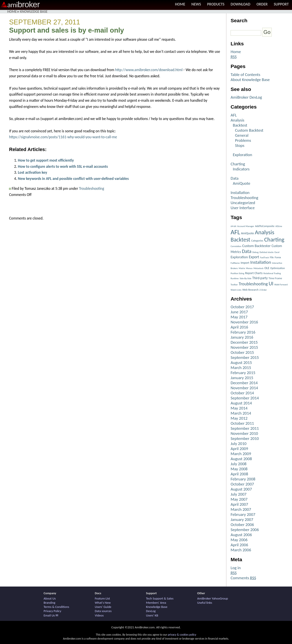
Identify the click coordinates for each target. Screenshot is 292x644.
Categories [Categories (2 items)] (257, 241)
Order (262, 4)
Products (216, 4)
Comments (243, 578)
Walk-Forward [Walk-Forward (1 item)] (281, 285)
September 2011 (245, 428)
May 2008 (239, 469)
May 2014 (239, 408)
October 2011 (242, 423)
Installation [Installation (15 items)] (261, 262)
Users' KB (152, 615)
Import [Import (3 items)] (245, 263)
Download (240, 4)
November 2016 (244, 322)
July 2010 (238, 444)
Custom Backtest (249, 130)
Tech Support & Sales (160, 598)
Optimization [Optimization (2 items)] (278, 268)
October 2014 (242, 393)
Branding (49, 603)
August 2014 (241, 403)
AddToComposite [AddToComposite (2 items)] (265, 226)
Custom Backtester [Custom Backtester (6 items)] (256, 246)
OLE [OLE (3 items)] (267, 268)
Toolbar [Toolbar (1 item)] (234, 285)
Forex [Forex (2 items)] (278, 257)
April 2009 (239, 449)
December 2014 (244, 383)
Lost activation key (32, 172)
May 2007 (239, 499)
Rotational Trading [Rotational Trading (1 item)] (272, 273)
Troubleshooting (92, 188)
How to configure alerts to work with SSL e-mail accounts (63, 166)
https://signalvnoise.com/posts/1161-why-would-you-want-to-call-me (63, 137)
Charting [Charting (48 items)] (274, 240)
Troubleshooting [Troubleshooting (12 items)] (253, 284)
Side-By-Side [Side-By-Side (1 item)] (245, 278)
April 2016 (239, 327)
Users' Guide (103, 607)
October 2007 (242, 484)
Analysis (237, 120)
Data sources (103, 611)
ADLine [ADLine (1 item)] (279, 226)
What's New (103, 603)
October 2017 (242, 307)
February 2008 (243, 479)
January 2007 (242, 519)
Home (180, 4)
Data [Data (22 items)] (247, 251)
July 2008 (238, 464)
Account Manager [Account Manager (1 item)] (246, 226)
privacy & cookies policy (182, 635)
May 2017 (239, 317)
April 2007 (239, 504)
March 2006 (241, 550)
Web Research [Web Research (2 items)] (250, 290)
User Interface (243, 208)
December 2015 (244, 342)
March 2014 (241, 413)
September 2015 (245, 357)
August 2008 (241, 459)
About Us (50, 598)
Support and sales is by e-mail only (67, 30)
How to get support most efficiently (46, 160)
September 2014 (245, 398)
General (242, 135)
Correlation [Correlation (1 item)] (236, 246)
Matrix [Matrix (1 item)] (242, 268)
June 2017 (239, 312)
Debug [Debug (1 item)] (255, 252)
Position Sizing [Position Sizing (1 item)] (237, 273)
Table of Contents (245, 75)
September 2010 (245, 438)
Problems (243, 140)
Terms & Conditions (56, 607)
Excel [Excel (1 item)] (277, 252)
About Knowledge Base (250, 80)
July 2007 (238, 494)
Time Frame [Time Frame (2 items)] (275, 278)
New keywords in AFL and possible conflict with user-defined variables (73, 179)
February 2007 (243, 514)
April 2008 (239, 474)
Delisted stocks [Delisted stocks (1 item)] (266, 252)
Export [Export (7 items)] (254, 257)
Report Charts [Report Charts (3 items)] (254, 273)
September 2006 (245, 530)
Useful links (205, 603)
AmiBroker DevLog (246, 97)
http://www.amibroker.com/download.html (149, 70)
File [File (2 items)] (272, 257)
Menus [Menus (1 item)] (249, 268)
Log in (236, 568)
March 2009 (241, 454)
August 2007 (241, 489)
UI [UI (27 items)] (271, 283)
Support (281, 4)
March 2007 (241, 509)
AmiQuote (241, 183)
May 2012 (239, 418)
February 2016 (243, 332)
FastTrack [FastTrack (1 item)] (264, 257)
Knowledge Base (34, 12)
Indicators (241, 169)
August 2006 (241, 535)
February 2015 (243, 373)
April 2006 (239, 545)
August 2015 (241, 363)
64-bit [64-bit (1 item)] (233, 226)
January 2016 (242, 337)
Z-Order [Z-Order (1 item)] (263, 290)
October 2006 (242, 525)
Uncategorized (243, 203)
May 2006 (239, 540)
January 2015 (242, 378)
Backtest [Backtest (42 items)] (240, 240)
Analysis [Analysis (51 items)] (264, 232)
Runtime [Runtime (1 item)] (235, 278)
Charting (238, 164)
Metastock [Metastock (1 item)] (258, 268)
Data (235, 178)
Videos (99, 615)
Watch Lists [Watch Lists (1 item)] (236, 290)
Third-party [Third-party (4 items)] (260, 278)
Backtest (240, 125)
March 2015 (241, 368)
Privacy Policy (52, 611)
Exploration (242, 155)
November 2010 (244, 433)
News (196, 4)
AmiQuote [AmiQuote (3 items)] (247, 233)
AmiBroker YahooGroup (213, 598)
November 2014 (244, 388)
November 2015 (244, 347)
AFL (234, 115)
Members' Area (156, 603)
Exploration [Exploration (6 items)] (239, 257)
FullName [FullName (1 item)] (235, 263)
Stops (240, 145)
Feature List (103, 598)
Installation (240, 193)
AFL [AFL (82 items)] (235, 232)
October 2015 (242, 352)
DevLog (151, 611)
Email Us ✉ (51, 615)
